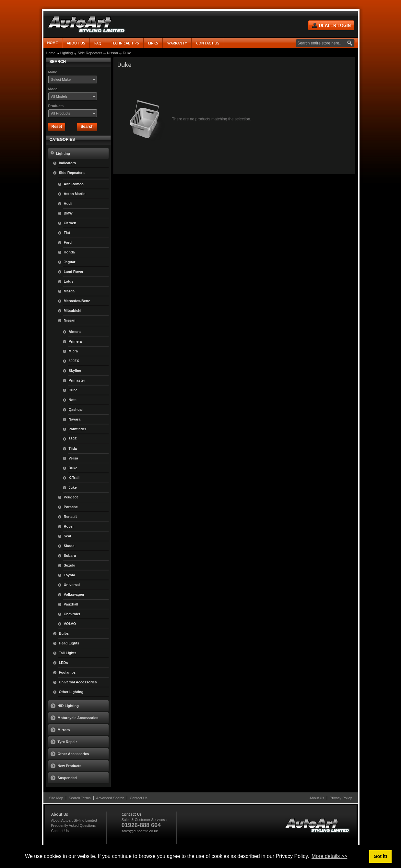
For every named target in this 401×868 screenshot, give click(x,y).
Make (53, 72)
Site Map (56, 798)
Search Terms (80, 798)
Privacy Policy (341, 798)
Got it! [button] (380, 856)
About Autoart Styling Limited (74, 820)
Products (56, 106)
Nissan (112, 53)
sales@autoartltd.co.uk (140, 831)
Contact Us (138, 798)
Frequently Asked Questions (74, 825)
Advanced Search (110, 798)
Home (53, 43)
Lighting (67, 53)
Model (53, 89)
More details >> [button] (329, 856)
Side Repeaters (90, 53)
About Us (317, 798)
